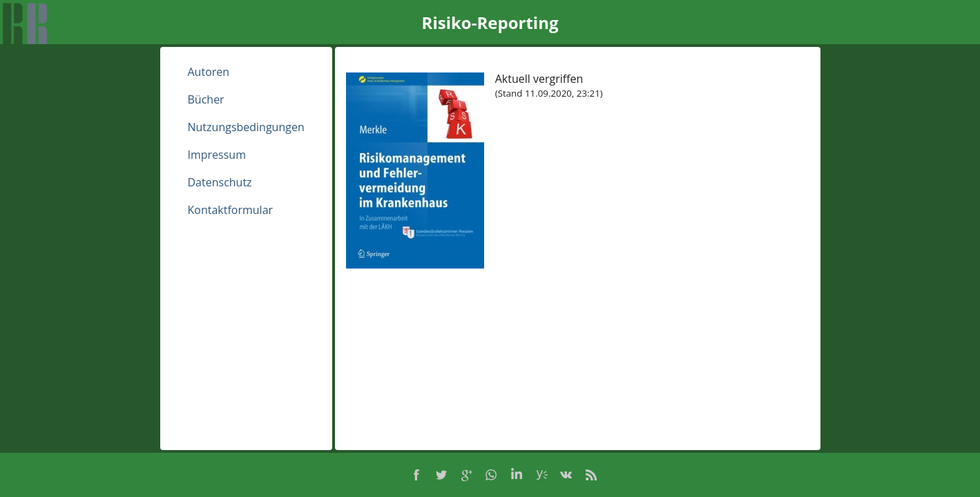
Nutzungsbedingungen (246, 127)
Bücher (206, 99)
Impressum (217, 155)
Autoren (209, 72)
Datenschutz (220, 182)
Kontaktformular (231, 210)
